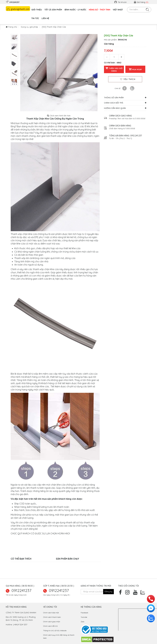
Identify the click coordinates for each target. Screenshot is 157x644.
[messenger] (151, 608)
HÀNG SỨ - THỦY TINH (100, 10)
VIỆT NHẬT (118, 10)
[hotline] (151, 599)
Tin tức (35, 18)
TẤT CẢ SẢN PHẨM (53, 10)
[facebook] (121, 593)
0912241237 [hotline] (59, 590)
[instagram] (128, 593)
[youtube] (136, 593)
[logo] (18, 9)
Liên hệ (45, 18)
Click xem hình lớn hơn (59, 116)
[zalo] (143, 592)
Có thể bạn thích (21, 559)
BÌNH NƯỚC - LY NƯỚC (75, 10)
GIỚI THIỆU (37, 10)
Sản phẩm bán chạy (68, 559)
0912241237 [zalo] (21, 590)
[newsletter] (108, 592)
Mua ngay (135, 69)
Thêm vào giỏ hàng (114, 69)
